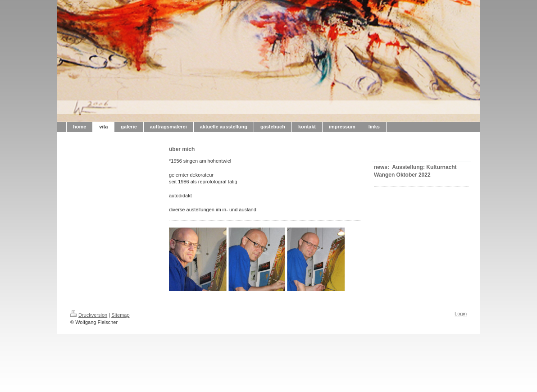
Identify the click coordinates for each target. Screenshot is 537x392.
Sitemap (120, 315)
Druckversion (89, 315)
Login (461, 314)
